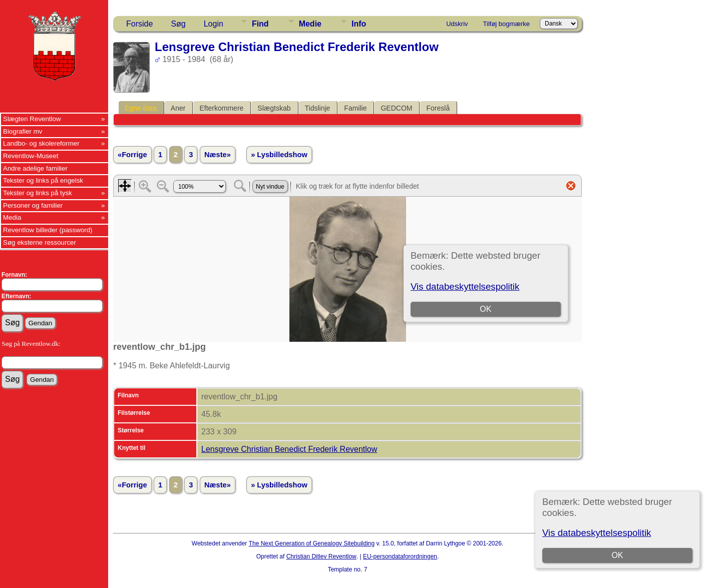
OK (617, 555)
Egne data (141, 108)
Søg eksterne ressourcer (40, 242)
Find (260, 24)
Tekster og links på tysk (38, 193)
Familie (355, 108)
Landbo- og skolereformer (41, 143)
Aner (178, 108)
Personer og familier (33, 205)
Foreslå (438, 108)
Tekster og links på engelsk (43, 180)
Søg (178, 24)
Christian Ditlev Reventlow (321, 556)
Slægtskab (274, 108)
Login (214, 24)
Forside (139, 24)
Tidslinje (318, 108)
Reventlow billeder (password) (48, 230)
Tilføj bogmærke (506, 24)
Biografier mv (23, 131)
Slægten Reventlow (32, 119)
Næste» (218, 155)
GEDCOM (396, 108)
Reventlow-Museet (31, 156)
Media (12, 217)
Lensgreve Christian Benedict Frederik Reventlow (289, 449)
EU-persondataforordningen (400, 556)
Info (359, 24)
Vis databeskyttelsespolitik (597, 533)
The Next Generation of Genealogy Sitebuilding (312, 543)
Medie (310, 24)
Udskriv (457, 24)
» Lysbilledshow (279, 155)
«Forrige (132, 155)
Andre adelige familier (35, 168)
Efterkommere (221, 108)
